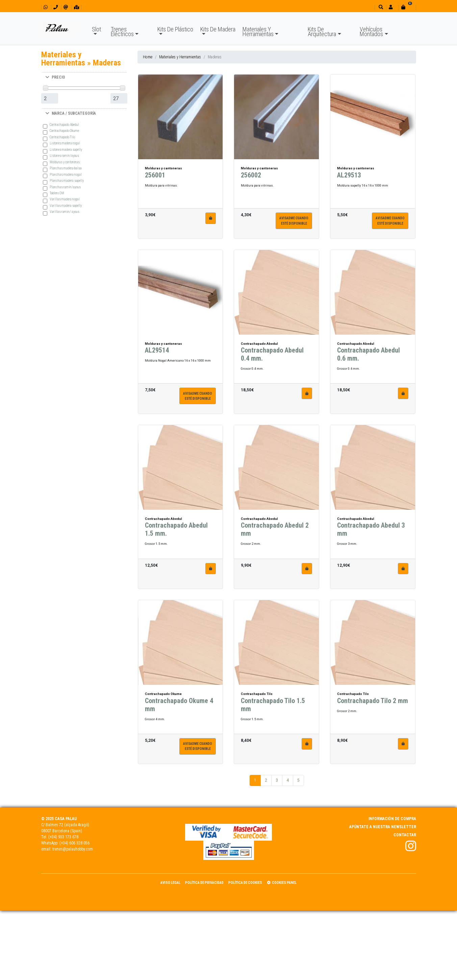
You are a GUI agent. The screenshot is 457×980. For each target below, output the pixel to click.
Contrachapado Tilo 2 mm (373, 704)
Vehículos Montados (371, 32)
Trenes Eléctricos (122, 32)
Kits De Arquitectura (322, 32)
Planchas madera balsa (66, 168)
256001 (155, 178)
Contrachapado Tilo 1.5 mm (273, 708)
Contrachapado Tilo (62, 137)
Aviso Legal (170, 883)
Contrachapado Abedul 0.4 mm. (272, 358)
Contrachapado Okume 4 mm (179, 708)
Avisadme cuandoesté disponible (294, 224)
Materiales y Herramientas (180, 57)
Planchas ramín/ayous (65, 187)
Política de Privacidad (204, 883)
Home (148, 57)
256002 (251, 178)
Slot (96, 29)
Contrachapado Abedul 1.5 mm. (176, 533)
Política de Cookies (245, 883)
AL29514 (157, 354)
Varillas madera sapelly (66, 206)
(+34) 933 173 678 (63, 837)
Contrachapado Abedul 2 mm (275, 533)
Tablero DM (57, 193)
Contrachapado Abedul (64, 125)
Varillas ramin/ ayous (65, 212)
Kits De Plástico (175, 29)
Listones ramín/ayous (64, 156)
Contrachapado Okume (64, 131)
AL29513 (349, 178)
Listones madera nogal (65, 143)
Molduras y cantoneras (65, 162)
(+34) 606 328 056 (74, 843)
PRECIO (55, 77)
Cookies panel (282, 883)
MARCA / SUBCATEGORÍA (71, 113)
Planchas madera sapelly (67, 181)
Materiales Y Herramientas (258, 32)
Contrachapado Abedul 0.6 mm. (369, 358)
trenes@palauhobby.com (73, 849)
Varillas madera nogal (65, 199)
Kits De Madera (218, 29)
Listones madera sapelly (66, 150)
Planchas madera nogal (66, 175)
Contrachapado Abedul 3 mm (371, 533)
